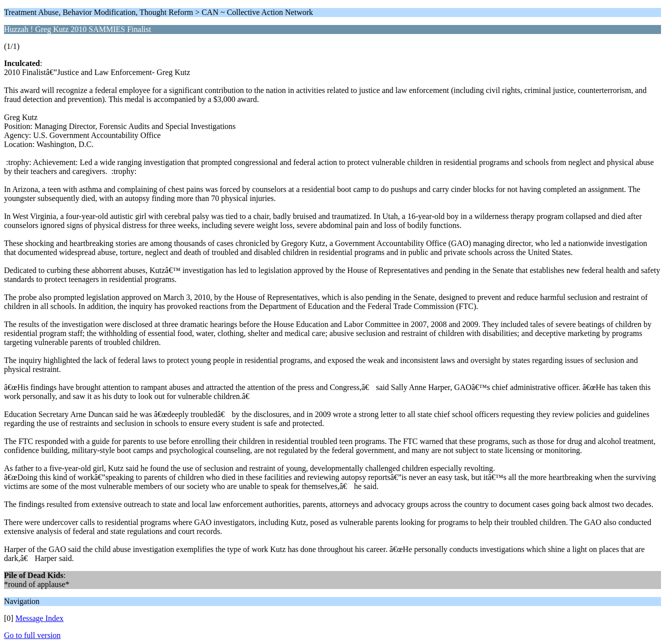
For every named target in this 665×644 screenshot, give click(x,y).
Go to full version (32, 635)
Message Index (39, 618)
